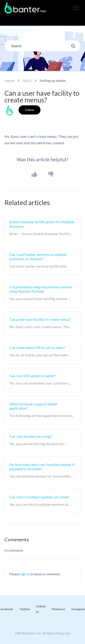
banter (10, 80)
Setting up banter (53, 80)
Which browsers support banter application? (34, 406)
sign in (25, 574)
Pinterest (58, 609)
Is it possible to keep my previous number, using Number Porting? (41, 289)
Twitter (25, 609)
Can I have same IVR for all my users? (37, 348)
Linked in (41, 609)
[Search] (42, 46)
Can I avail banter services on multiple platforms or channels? (38, 257)
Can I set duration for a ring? (31, 436)
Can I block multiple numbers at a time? (39, 497)
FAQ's (27, 80)
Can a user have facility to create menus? (40, 319)
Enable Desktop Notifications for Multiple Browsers (42, 224)
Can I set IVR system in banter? (33, 376)
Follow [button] (30, 110)
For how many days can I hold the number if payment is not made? (42, 467)
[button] (76, 8)
